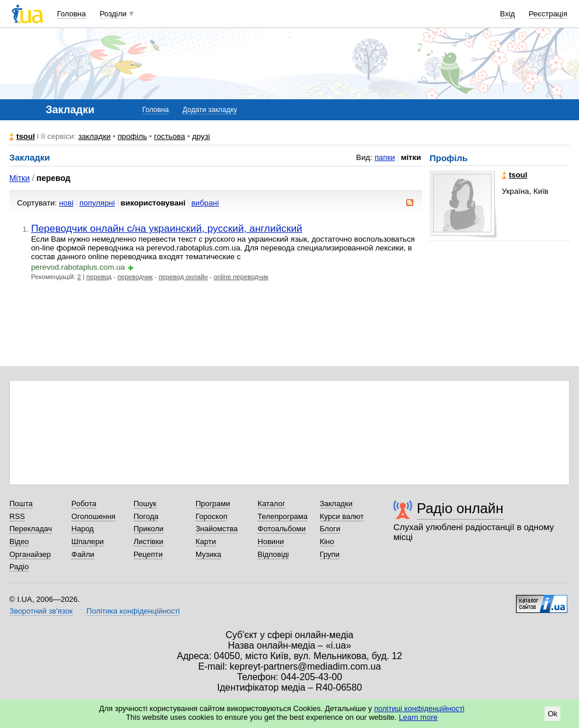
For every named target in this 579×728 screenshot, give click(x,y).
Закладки (336, 504)
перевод (99, 277)
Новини (271, 541)
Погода (146, 516)
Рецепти (148, 554)
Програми (213, 504)
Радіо (19, 567)
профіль (132, 136)
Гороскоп (211, 516)
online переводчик (241, 277)
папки (385, 157)
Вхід (508, 14)
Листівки (149, 541)
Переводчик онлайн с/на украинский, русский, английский (167, 228)
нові (66, 203)
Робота (84, 504)
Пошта (21, 504)
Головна (71, 14)
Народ (82, 529)
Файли (83, 554)
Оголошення (93, 516)
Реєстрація (548, 14)
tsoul (26, 136)
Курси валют (342, 516)
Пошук (145, 504)
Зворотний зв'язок (41, 611)
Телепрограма (282, 516)
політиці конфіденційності (419, 708)
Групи (330, 554)
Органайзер (30, 554)
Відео (19, 541)
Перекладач (31, 529)
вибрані (205, 203)
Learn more (418, 717)
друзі (201, 136)
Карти (206, 541)
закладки (95, 136)
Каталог (271, 504)
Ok (552, 714)
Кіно (327, 541)
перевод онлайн (183, 277)
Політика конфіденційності (133, 611)
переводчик (135, 277)
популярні (97, 203)
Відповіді (273, 554)
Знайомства (217, 529)
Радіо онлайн (460, 508)
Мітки (20, 178)
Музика (208, 554)
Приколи (149, 529)
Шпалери (88, 541)
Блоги (330, 529)
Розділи (113, 14)
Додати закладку (210, 110)
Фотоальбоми (281, 529)
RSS (17, 516)
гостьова (170, 136)
